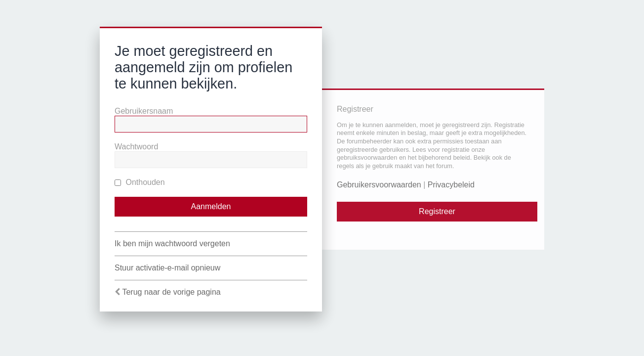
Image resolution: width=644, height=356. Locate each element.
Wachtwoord (136, 147)
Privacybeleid (451, 185)
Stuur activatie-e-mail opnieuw (167, 268)
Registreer (437, 211)
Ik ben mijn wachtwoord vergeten (172, 244)
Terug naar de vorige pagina (171, 292)
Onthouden (140, 182)
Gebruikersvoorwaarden (379, 185)
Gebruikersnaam (144, 111)
